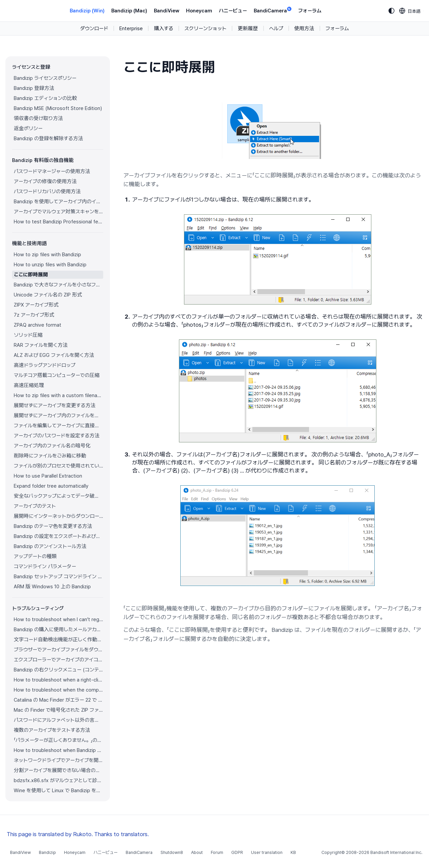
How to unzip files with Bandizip (50, 265)
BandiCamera (272, 10)
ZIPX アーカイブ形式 (36, 305)
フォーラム (310, 11)
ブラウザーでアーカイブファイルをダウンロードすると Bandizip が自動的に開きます (58, 650)
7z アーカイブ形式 (34, 315)
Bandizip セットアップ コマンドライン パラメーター (58, 577)
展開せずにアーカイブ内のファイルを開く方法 (58, 416)
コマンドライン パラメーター (45, 566)
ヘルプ (276, 29)
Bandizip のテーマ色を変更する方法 (53, 526)
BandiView (167, 11)
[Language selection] (410, 11)
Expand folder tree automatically (51, 486)
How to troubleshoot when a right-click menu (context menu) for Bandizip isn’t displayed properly (58, 680)
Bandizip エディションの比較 (45, 98)
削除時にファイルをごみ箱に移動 (50, 456)
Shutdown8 (172, 852)
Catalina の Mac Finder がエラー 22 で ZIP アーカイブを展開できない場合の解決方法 (58, 700)
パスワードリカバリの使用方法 (47, 192)
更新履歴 (248, 29)
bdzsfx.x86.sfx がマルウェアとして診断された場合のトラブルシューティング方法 (58, 780)
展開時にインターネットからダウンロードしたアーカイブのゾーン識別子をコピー (58, 516)
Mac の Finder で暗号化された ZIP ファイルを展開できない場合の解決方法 (58, 710)
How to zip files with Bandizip (47, 255)
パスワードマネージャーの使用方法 (52, 171)
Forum (217, 852)
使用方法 (304, 29)
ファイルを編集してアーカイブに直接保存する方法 (58, 426)
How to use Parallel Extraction (48, 476)
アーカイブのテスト (35, 506)
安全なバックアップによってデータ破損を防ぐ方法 (58, 496)
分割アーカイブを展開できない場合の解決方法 (58, 770)
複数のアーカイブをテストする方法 (52, 730)
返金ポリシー (28, 128)
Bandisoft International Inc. (396, 852)
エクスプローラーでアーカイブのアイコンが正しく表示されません (58, 660)
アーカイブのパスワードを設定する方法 (57, 436)
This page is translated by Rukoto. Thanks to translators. (78, 834)
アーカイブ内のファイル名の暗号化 (52, 446)
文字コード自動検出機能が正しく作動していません (58, 640)
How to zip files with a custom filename (58, 395)
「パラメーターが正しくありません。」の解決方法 (58, 740)
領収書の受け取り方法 (38, 118)
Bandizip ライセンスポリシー (45, 78)
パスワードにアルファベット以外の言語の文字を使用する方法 (58, 720)
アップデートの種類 (35, 556)
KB (293, 852)
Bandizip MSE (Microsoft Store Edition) (58, 108)
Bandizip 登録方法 (34, 88)
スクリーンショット (205, 29)
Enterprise (131, 29)
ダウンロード (94, 29)
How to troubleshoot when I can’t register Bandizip (58, 619)
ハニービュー (233, 11)
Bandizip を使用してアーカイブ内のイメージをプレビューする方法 (58, 202)
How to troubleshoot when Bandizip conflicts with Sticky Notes (58, 750)
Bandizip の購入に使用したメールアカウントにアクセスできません (58, 630)
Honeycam (199, 11)
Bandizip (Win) (87, 11)
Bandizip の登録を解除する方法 (48, 139)
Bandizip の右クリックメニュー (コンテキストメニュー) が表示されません (58, 670)
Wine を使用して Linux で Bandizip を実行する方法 (58, 791)
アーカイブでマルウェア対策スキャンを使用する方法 (58, 212)
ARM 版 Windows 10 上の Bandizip (52, 587)
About (197, 852)
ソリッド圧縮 (28, 335)
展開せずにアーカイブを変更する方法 (55, 405)
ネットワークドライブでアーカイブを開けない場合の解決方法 (58, 760)
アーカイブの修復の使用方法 (45, 181)
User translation (267, 852)
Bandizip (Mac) (129, 11)
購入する (164, 29)
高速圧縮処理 (29, 385)
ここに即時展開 (31, 275)
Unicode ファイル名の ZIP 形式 (48, 295)
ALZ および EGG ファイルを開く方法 (54, 355)
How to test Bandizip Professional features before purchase (58, 222)
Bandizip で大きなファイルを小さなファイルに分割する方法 (58, 285)
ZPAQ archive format (38, 325)
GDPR (237, 852)
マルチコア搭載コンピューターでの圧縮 (57, 375)
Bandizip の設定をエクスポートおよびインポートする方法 (58, 536)
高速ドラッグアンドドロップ (45, 365)
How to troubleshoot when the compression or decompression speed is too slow (58, 690)
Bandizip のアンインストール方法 (50, 546)
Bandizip (47, 852)
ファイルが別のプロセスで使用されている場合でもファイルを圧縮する (58, 466)
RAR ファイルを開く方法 (41, 345)
